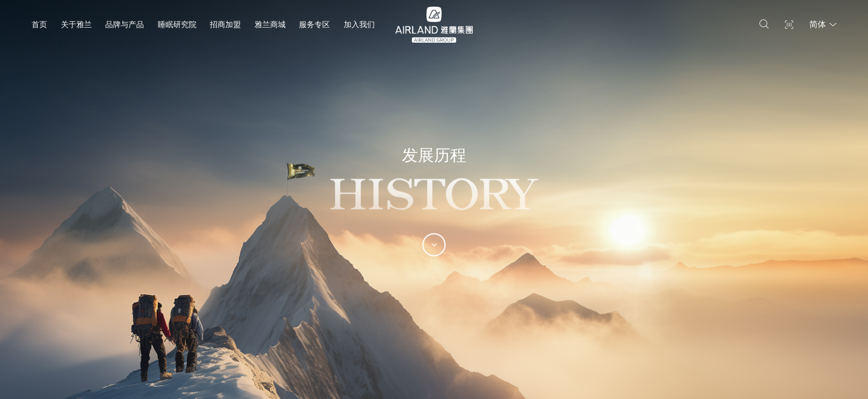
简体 (823, 24)
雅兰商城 (270, 24)
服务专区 (314, 24)
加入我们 (359, 24)
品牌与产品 (125, 24)
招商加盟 (225, 24)
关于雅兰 (76, 24)
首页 (39, 24)
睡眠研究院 (177, 24)
